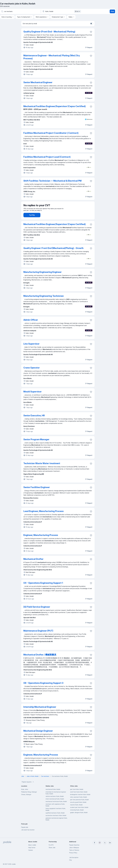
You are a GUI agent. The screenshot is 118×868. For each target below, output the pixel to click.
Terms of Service (74, 850)
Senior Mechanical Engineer (38, 82)
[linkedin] (110, 843)
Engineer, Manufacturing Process (41, 540)
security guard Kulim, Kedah (78, 807)
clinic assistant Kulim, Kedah (79, 802)
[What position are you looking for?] (20, 11)
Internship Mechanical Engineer (40, 712)
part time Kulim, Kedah (77, 794)
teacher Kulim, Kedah (76, 810)
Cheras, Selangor (26, 800)
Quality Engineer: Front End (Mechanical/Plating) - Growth (53, 253)
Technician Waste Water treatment (42, 468)
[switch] (92, 24)
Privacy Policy (73, 853)
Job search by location (28, 835)
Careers (31, 850)
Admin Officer (31, 325)
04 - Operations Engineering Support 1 (43, 588)
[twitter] (105, 843)
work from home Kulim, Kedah (79, 797)
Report (89, 47)
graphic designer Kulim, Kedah (79, 818)
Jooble (14, 864)
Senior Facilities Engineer (37, 492)
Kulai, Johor (25, 794)
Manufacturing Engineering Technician (44, 301)
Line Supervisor (31, 349)
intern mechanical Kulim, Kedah (55, 804)
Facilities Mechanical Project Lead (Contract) (47, 157)
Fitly (70, 860)
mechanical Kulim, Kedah (53, 794)
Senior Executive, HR (34, 421)
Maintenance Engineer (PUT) (38, 636)
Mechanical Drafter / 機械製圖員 (40, 660)
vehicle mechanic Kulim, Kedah (55, 801)
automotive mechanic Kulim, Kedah (56, 821)
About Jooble (32, 845)
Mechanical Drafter (33, 564)
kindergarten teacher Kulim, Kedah (80, 800)
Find (112, 11)
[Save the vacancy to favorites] (91, 32)
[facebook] (94, 843)
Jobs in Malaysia (74, 848)
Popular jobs (25, 832)
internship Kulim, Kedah (77, 815)
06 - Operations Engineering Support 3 (43, 688)
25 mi (78, 11)
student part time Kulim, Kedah (79, 812)
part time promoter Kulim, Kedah (79, 805)
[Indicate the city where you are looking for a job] (61, 11)
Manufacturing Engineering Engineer (42, 277)
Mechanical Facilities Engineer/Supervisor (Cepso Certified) (55, 106)
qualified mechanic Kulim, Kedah (55, 818)
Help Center (32, 848)
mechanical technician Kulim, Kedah (56, 807)
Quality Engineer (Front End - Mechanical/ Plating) (49, 32)
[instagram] (100, 843)
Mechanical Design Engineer (38, 736)
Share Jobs (52, 848)
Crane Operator (32, 373)
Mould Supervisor (32, 397)
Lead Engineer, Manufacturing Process (44, 516)
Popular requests (28, 787)
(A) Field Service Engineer (37, 612)
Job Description (74, 857)
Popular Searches (74, 845)
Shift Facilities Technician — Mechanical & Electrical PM (52, 181)
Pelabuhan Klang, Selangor (29, 797)
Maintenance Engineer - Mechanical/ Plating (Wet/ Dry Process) (52, 57)
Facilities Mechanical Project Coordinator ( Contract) (51, 133)
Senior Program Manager (36, 445)
